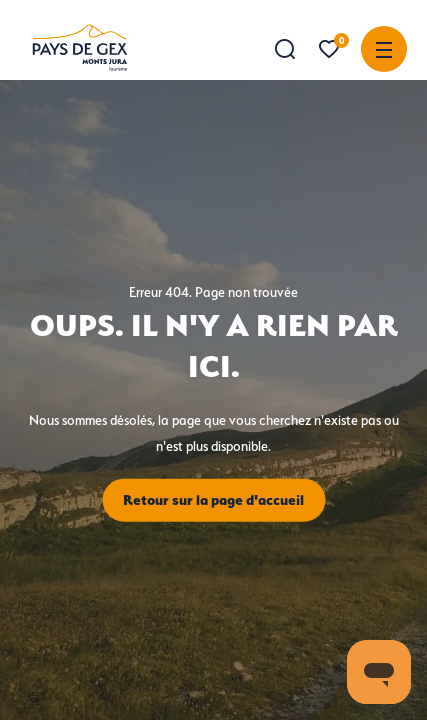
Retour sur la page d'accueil (213, 500)
